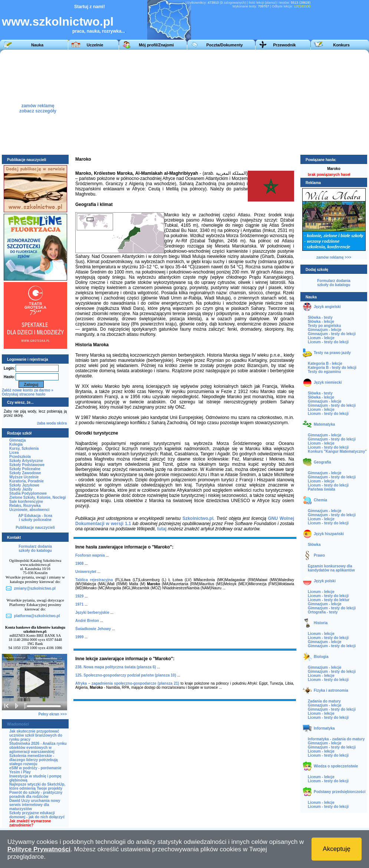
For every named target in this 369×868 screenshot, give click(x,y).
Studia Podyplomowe (28, 493)
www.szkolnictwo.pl (58, 22)
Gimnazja (17, 440)
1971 (79, 604)
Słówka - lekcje (321, 322)
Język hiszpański (329, 534)
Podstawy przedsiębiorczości (340, 792)
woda (51, 423)
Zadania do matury (324, 701)
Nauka (37, 45)
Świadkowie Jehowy (93, 629)
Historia (321, 623)
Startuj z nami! (90, 7)
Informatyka (324, 728)
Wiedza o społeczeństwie (336, 766)
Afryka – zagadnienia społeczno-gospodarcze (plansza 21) (127, 683)
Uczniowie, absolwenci (29, 510)
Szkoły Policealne (25, 469)
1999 (79, 637)
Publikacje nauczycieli (35, 528)
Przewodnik (284, 45)
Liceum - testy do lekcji (328, 342)
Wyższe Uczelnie (24, 477)
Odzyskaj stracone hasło (24, 394)
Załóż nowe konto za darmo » (28, 390)
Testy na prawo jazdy (332, 353)
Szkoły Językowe (24, 485)
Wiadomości (18, 724)
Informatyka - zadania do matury (336, 739)
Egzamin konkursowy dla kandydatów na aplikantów (331, 568)
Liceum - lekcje (321, 338)
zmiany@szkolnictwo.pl (35, 588)
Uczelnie (95, 45)
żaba (41, 423)
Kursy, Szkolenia (24, 448)
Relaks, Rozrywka (25, 506)
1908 (79, 564)
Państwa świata (322, 489)
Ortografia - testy (323, 612)
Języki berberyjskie (92, 612)
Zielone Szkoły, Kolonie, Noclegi (38, 497)
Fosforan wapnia (90, 555)
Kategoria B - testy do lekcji (332, 368)
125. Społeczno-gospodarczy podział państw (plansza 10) (126, 675)
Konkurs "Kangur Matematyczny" (337, 451)
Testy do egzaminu (324, 372)
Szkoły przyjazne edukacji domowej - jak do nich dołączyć (37, 815)
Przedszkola (20, 457)
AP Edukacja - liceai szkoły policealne (35, 518)
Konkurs (341, 45)
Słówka (314, 545)
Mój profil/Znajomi (156, 45)
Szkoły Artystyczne (26, 461)
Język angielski (327, 307)
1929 (79, 596)
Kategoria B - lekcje (325, 363)
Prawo (319, 555)
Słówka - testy (320, 317)
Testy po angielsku (324, 326)
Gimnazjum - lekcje (325, 330)
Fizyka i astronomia (331, 690)
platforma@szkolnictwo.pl (37, 616)
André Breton (87, 621)
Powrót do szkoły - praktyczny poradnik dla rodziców (36, 795)
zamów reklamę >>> (334, 257)
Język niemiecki (328, 382)
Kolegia (16, 444)
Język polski (325, 581)
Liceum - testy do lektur (329, 600)
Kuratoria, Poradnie (27, 481)
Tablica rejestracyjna (94, 580)
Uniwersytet (86, 572)
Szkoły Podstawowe (27, 465)
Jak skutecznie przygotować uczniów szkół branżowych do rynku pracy (36, 735)
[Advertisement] (243, 102)
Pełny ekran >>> (53, 714)
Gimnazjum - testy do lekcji (332, 334)
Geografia (322, 462)
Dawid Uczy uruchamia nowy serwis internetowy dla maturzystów (35, 805)
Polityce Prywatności (39, 849)
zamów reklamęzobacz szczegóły (38, 106)
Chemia (320, 500)
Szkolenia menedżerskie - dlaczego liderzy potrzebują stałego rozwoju (34, 760)
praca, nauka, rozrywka (97, 31)
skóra (62, 423)
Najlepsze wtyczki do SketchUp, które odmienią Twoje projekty (37, 786)
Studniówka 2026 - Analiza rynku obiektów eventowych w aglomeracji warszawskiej (38, 748)
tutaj (162, 529)
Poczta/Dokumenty (224, 45)
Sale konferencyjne (26, 502)
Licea (14, 453)
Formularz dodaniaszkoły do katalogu (35, 548)
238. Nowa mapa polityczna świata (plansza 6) (116, 667)
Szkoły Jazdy (21, 489)
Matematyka (324, 424)
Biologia (321, 657)
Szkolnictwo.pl (198, 518)
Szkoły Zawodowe (25, 473)
